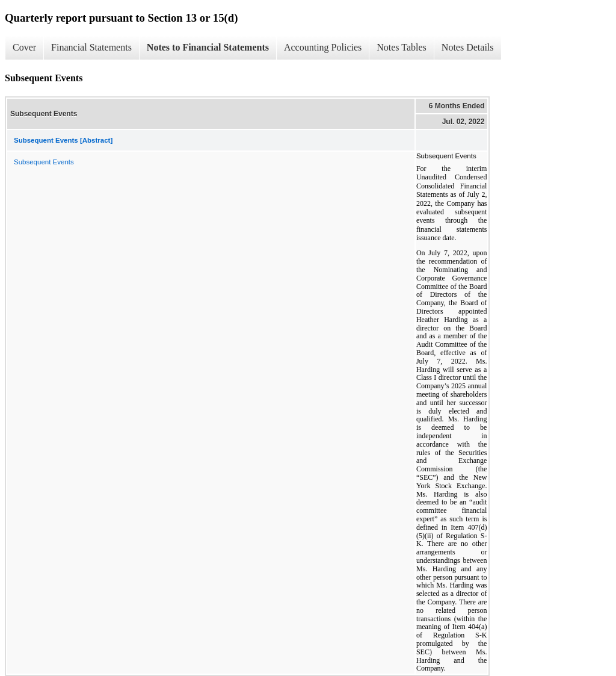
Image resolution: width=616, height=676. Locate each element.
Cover (24, 47)
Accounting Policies (323, 47)
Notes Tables (402, 47)
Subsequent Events (44, 162)
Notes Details (468, 47)
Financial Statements (91, 47)
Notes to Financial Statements (208, 47)
